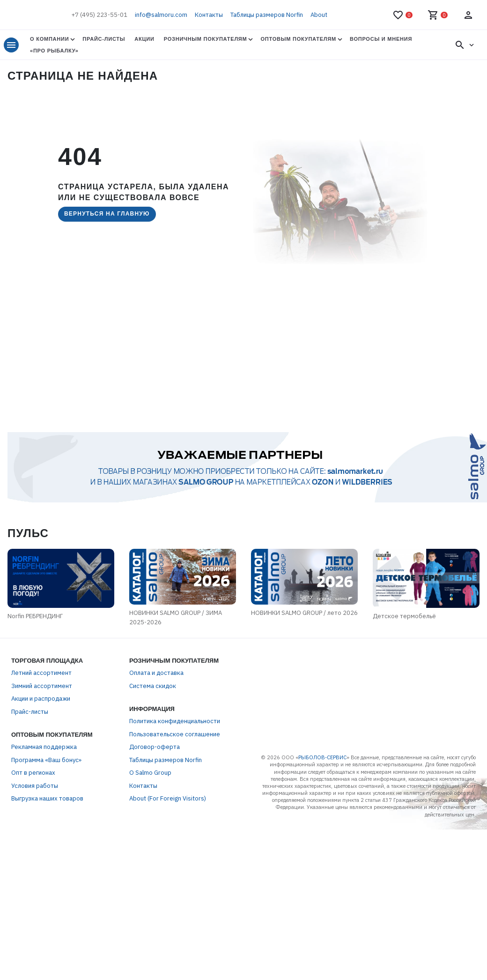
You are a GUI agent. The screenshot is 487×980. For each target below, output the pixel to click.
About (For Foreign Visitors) (168, 798)
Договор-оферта (155, 747)
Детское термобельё (404, 616)
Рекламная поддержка (44, 747)
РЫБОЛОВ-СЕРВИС (322, 757)
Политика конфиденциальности (175, 721)
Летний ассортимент (41, 673)
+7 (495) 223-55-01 (99, 15)
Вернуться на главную (107, 214)
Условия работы (35, 786)
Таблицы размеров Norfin (267, 15)
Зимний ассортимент (42, 686)
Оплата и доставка (156, 673)
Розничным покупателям (206, 39)
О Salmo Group (150, 773)
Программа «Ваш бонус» (46, 760)
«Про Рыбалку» (54, 51)
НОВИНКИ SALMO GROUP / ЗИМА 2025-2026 (176, 617)
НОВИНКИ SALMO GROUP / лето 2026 (304, 613)
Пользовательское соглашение (175, 734)
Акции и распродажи (41, 699)
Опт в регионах (33, 773)
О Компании (49, 39)
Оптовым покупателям (298, 39)
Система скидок (153, 686)
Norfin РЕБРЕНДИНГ (35, 616)
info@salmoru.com (161, 15)
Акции (144, 39)
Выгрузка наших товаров (47, 798)
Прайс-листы (104, 39)
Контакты (209, 15)
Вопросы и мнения (381, 39)
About (319, 15)
